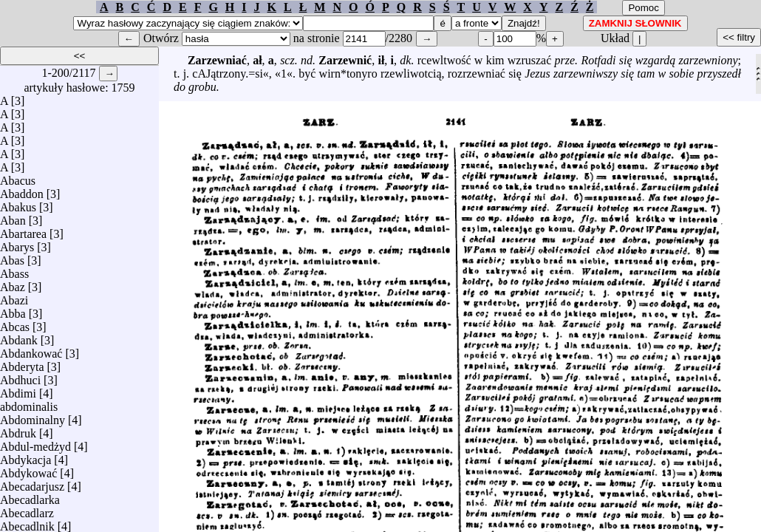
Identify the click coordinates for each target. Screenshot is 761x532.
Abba (13, 310)
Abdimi (18, 390)
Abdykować (28, 470)
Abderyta (22, 363)
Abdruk (18, 430)
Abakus (18, 204)
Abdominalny (33, 416)
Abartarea (23, 230)
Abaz (13, 283)
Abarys (17, 243)
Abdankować (31, 350)
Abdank (19, 337)
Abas (12, 257)
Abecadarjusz (32, 483)
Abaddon (22, 190)
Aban (13, 217)
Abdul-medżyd (35, 443)
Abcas (15, 323)
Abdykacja (25, 456)
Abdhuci (20, 376)
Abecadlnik (27, 523)
